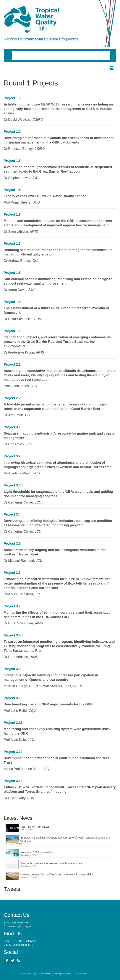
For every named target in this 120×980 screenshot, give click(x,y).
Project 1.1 (12, 98)
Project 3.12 (13, 752)
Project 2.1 (12, 364)
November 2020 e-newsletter (37, 852)
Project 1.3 (12, 161)
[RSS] (18, 961)
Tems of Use (81, 974)
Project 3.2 (12, 456)
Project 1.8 (12, 273)
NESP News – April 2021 (35, 827)
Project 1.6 (12, 215)
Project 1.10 (13, 331)
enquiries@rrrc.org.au (20, 926)
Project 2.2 (12, 398)
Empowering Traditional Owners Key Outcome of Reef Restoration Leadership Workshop (65, 839)
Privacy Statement (63, 974)
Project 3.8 (12, 635)
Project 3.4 (12, 514)
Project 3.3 (12, 485)
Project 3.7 (12, 606)
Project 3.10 (13, 698)
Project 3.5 (12, 544)
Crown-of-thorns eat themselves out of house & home (51, 863)
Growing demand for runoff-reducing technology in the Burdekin (57, 875)
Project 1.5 (12, 190)
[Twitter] (13, 961)
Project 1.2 (12, 132)
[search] (58, 56)
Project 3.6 (12, 573)
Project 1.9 (12, 302)
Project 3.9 (12, 669)
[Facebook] (7, 961)
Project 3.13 (13, 781)
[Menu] (112, 68)
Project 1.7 (12, 244)
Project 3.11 (13, 723)
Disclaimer (46, 974)
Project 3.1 (12, 427)
